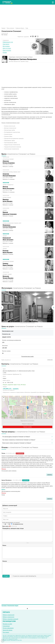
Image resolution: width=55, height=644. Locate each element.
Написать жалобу (28, 427)
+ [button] (4, 398)
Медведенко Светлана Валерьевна (23, 59)
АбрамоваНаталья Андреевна (9, 162)
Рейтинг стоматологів (8, 617)
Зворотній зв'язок (8, 630)
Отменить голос (10, 526)
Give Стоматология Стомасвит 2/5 (13, 526)
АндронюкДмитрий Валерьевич (9, 175)
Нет (9, 524)
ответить (50, 475)
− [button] (4, 400)
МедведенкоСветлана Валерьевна (9, 226)
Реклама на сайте (7, 624)
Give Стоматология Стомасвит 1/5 (11, 526)
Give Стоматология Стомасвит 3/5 (14, 526)
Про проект (6, 632)
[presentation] (2, 307)
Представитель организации (27, 421)
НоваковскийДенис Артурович (8, 239)
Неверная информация (28, 424)
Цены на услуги (7, 48)
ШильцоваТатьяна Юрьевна (8, 277)
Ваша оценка (6, 526)
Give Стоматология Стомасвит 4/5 (15, 526)
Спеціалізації (6, 626)
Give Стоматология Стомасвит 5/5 (16, 526)
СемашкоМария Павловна (8, 264)
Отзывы (5, 52)
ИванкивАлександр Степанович (10, 213)
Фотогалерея (6, 46)
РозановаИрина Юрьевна (8, 251)
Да (5, 524)
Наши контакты (7, 50)
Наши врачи (6, 44)
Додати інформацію (8, 628)
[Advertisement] (27, 15)
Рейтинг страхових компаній (10, 619)
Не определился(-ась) (18, 524)
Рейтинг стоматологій (9, 615)
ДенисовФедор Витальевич (8, 187)
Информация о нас (8, 42)
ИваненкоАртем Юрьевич (8, 200)
